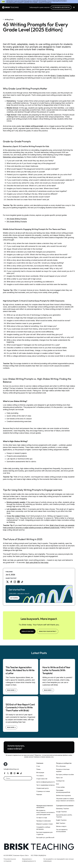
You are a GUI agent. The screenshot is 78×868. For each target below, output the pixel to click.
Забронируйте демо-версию (40, 7)
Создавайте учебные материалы (43, 828)
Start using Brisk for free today (37, 562)
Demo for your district (48, 631)
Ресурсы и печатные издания (63, 770)
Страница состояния (43, 791)
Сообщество (60, 781)
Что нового (40, 776)
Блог (58, 784)
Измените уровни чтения (45, 824)
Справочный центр (43, 788)
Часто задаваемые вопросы (46, 785)
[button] (74, 7)
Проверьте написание (44, 821)
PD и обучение (61, 766)
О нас (38, 766)
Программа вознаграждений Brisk (63, 791)
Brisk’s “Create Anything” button (63, 76)
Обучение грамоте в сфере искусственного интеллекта (65, 800)
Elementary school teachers (13, 157)
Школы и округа (61, 826)
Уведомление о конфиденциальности (29, 860)
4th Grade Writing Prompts (17, 219)
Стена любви (60, 787)
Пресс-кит (60, 778)
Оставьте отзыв (42, 818)
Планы (38, 769)
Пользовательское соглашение (10, 860)
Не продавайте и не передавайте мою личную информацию (59, 860)
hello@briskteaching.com (11, 769)
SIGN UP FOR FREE (28, 631)
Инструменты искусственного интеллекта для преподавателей (45, 812)
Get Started (14, 598)
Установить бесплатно (61, 7)
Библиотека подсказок (64, 795)
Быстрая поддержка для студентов (44, 833)
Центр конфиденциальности (46, 782)
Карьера (39, 794)
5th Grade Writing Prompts (17, 221)
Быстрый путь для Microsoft (45, 837)
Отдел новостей (42, 779)
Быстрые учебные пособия (65, 774)
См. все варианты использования (62, 831)
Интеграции (40, 772)
